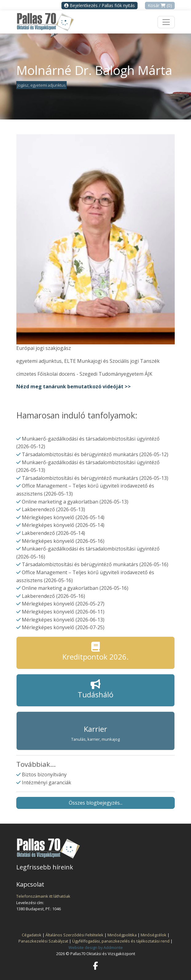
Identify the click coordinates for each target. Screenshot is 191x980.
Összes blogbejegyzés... (96, 803)
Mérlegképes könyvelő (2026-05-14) (63, 517)
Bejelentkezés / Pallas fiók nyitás (99, 5)
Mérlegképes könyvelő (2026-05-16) (63, 541)
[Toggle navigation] (166, 22)
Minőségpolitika (122, 935)
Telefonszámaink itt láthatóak (43, 896)
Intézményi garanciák (47, 782)
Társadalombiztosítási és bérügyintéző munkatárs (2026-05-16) (95, 564)
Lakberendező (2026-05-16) (53, 596)
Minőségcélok (154, 935)
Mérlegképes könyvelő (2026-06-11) (63, 612)
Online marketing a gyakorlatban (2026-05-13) (75, 502)
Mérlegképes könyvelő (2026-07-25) (63, 627)
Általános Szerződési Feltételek (74, 935)
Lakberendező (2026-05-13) (53, 509)
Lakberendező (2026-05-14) (53, 533)
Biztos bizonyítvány (44, 774)
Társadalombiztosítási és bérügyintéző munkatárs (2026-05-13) (95, 478)
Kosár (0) (160, 5)
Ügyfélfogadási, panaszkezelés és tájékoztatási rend (121, 941)
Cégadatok (32, 935)
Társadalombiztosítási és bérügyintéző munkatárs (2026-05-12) (95, 454)
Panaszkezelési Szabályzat (43, 941)
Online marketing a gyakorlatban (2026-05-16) (75, 588)
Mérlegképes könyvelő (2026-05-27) (63, 604)
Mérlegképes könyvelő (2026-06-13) (63, 620)
